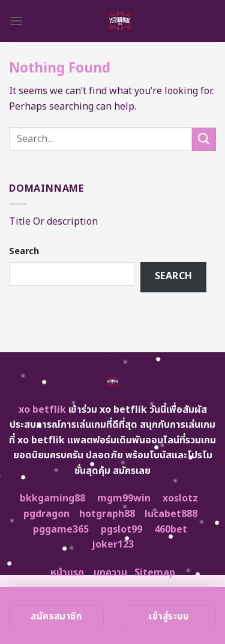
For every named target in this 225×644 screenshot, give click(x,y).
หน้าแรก (67, 573)
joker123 (113, 545)
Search (24, 251)
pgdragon (46, 514)
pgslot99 (121, 530)
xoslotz (180, 498)
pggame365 (61, 530)
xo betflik (42, 410)
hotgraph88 (107, 514)
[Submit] (204, 139)
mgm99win (124, 498)
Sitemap (155, 573)
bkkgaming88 (52, 498)
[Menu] (16, 21)
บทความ (110, 573)
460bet (171, 530)
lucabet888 (171, 514)
